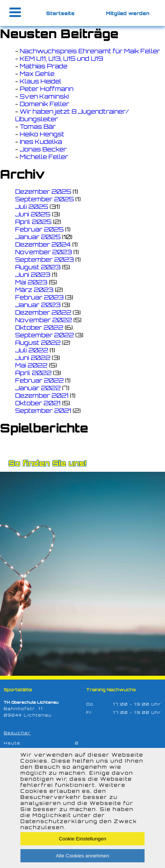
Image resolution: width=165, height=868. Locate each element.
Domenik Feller (44, 104)
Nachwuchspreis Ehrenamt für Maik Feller (90, 51)
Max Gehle (37, 74)
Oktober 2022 (39, 327)
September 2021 (43, 411)
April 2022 (33, 373)
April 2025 (33, 222)
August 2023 (38, 267)
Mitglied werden (128, 13)
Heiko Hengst (42, 134)
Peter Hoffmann (47, 89)
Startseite (60, 13)
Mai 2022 (31, 365)
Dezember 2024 (43, 244)
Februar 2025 (39, 229)
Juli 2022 (32, 350)
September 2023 (44, 259)
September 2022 (44, 335)
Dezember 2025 (43, 192)
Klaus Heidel (40, 81)
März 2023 (34, 290)
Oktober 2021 (38, 403)
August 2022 (38, 343)
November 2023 (44, 252)
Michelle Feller (44, 157)
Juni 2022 (33, 358)
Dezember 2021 (42, 395)
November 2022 (44, 320)
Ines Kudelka (41, 142)
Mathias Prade (44, 66)
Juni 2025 (33, 214)
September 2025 (44, 199)
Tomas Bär (38, 127)
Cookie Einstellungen (82, 839)
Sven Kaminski (44, 96)
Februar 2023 (39, 297)
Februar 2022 (39, 380)
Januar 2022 (38, 388)
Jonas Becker (43, 149)
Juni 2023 (33, 275)
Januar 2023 (38, 305)
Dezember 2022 (43, 312)
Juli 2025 (32, 207)
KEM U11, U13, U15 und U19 (61, 59)
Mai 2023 (31, 282)
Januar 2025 (38, 237)
